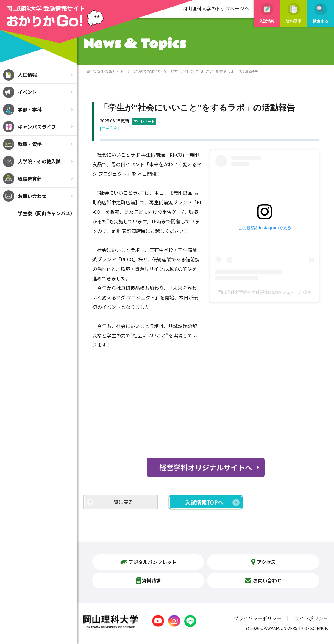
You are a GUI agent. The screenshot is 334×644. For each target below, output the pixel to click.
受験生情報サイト (108, 72)
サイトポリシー (311, 618)
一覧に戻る (121, 502)
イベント (27, 92)
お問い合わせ (32, 196)
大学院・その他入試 (39, 161)
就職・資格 (30, 144)
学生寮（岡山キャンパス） (46, 213)
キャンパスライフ (37, 127)
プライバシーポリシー (257, 618)
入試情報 (27, 75)
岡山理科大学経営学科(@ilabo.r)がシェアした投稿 (265, 292)
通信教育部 (30, 178)
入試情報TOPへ (204, 502)
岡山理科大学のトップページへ (216, 8)
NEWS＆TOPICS (146, 72)
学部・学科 (30, 109)
